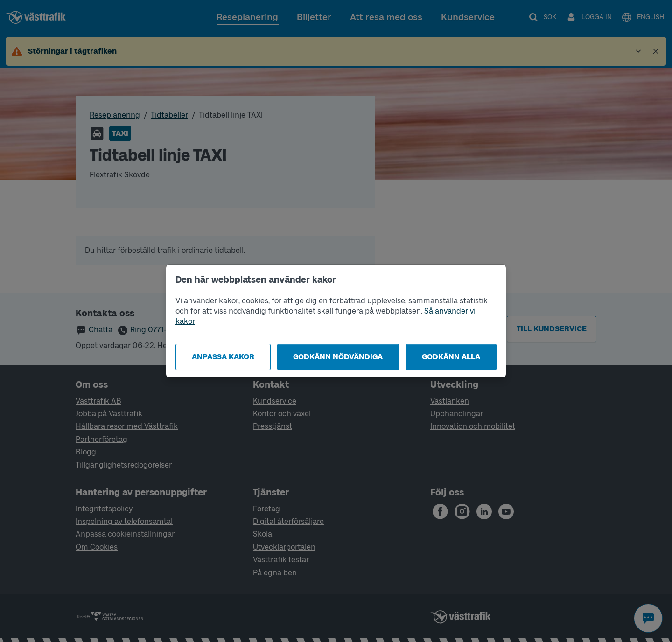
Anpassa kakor (223, 357)
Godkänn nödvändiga (338, 357)
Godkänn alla (451, 357)
